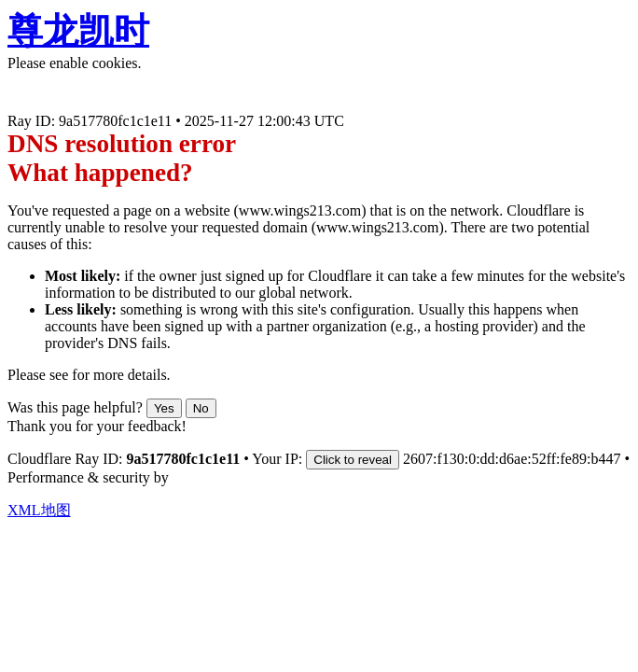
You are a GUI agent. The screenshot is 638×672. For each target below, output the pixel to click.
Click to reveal (353, 460)
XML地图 (39, 510)
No (201, 408)
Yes (164, 408)
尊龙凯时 (78, 31)
